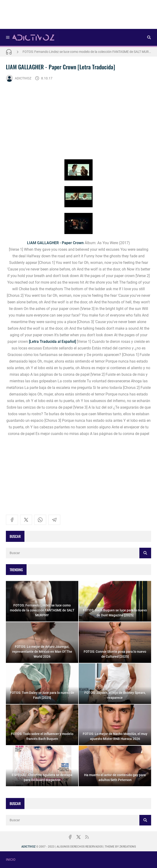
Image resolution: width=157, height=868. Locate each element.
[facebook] (12, 520)
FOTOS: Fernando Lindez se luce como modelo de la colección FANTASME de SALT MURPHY (87, 52)
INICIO (11, 860)
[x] (26, 520)
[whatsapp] (40, 520)
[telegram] (54, 520)
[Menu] (8, 37)
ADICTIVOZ (19, 78)
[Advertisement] (78, 16)
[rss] (87, 837)
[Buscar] (149, 37)
